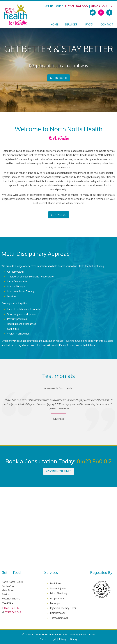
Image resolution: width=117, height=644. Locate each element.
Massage (55, 603)
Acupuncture (57, 598)
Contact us (73, 345)
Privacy (63, 639)
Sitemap (74, 639)
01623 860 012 (102, 6)
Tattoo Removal (59, 618)
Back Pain (55, 583)
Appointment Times (59, 471)
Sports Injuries (58, 588)
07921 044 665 (76, 6)
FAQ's (89, 24)
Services (71, 24)
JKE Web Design (87, 634)
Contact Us (59, 215)
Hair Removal (57, 613)
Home (54, 24)
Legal (53, 639)
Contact (107, 24)
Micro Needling (58, 593)
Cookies (43, 639)
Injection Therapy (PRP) (63, 608)
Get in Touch (58, 78)
